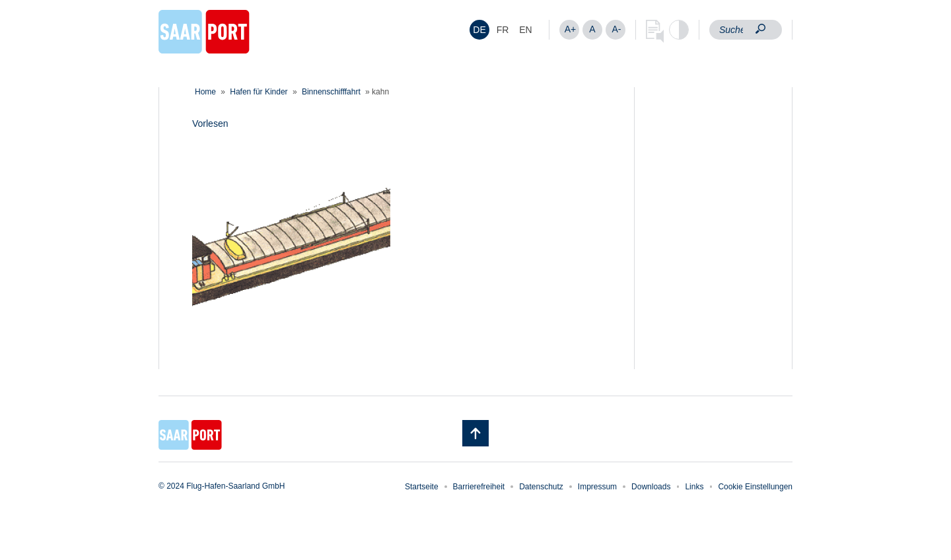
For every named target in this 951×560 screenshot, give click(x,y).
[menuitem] (479, 30)
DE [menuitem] (479, 30)
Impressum (597, 487)
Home (205, 92)
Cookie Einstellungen (755, 487)
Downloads (651, 487)
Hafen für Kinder (259, 92)
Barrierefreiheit (479, 487)
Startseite (422, 487)
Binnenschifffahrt (331, 92)
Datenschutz (541, 487)
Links (694, 487)
